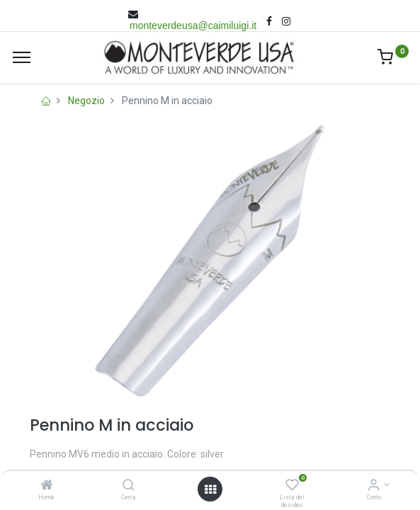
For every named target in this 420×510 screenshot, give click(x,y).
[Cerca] (129, 486)
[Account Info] (374, 486)
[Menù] (22, 57)
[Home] (47, 486)
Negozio (86, 101)
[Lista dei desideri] (292, 486)
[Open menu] (210, 489)
